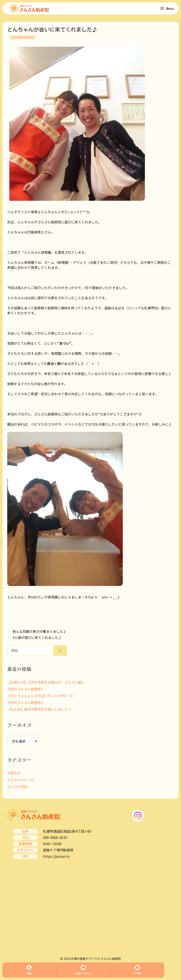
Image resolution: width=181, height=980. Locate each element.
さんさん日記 (17, 786)
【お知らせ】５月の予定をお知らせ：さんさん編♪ (46, 682)
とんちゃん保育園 (38, 252)
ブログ (22, 414)
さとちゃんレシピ (21, 780)
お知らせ (14, 773)
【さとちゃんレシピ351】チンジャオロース (40, 696)
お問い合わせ (83, 970)
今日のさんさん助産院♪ (26, 689)
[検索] (60, 651)
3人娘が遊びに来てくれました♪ (37, 637)
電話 (29, 970)
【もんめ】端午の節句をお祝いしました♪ (39, 709)
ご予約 (137, 970)
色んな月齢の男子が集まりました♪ (39, 631)
